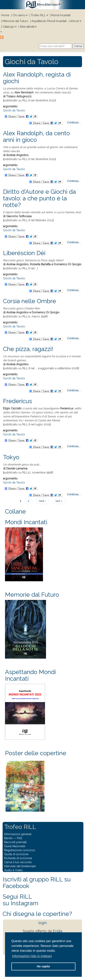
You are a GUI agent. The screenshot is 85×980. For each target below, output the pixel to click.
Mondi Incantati (61, 15)
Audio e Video (13, 870)
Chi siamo (19, 15)
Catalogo (8, 27)
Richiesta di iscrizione (18, 858)
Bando (8, 838)
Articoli (74, 21)
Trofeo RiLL (38, 15)
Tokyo (11, 457)
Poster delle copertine (36, 753)
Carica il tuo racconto (18, 862)
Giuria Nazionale (15, 846)
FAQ (19, 838)
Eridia (57, 931)
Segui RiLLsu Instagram (20, 900)
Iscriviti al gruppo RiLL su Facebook (37, 883)
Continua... (74, 122)
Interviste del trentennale (20, 866)
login (43, 923)
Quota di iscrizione (16, 854)
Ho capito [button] (43, 966)
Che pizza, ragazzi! (28, 349)
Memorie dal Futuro (15, 21)
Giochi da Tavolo (14, 110)
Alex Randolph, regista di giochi (37, 78)
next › (42, 501)
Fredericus (17, 401)
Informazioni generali (18, 834)
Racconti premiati (15, 842)
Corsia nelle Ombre (29, 301)
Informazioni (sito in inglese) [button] (32, 956)
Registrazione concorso (20, 850)
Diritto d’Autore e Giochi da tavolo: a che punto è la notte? (39, 198)
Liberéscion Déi (24, 253)
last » (59, 501)
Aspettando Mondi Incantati (49, 21)
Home (5, 15)
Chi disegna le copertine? (37, 914)
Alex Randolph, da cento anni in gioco (36, 136)
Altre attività (27, 27)
